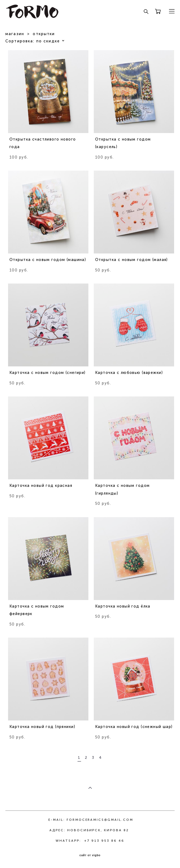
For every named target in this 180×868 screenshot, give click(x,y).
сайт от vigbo (90, 855)
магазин (15, 34)
